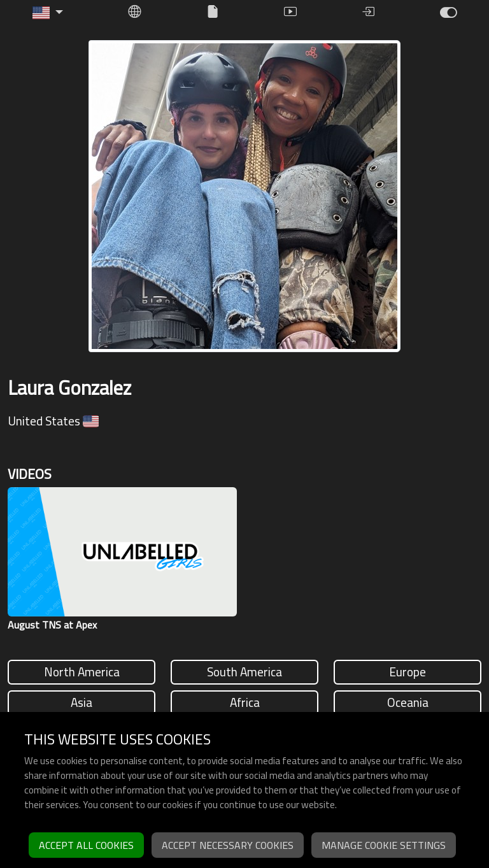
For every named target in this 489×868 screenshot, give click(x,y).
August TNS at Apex (52, 625)
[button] (48, 13)
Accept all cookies (86, 845)
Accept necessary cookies (228, 845)
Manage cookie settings (384, 845)
